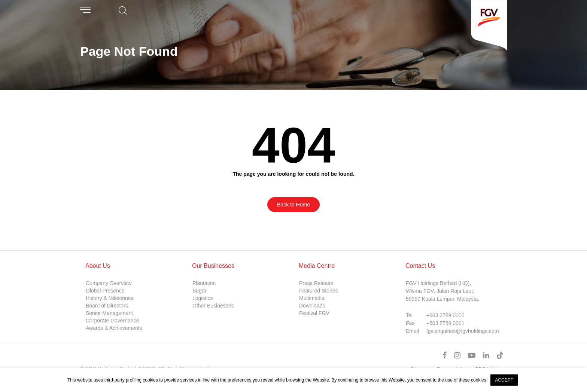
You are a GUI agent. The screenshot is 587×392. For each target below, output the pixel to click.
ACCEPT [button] (504, 380)
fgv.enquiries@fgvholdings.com (463, 331)
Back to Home (293, 205)
